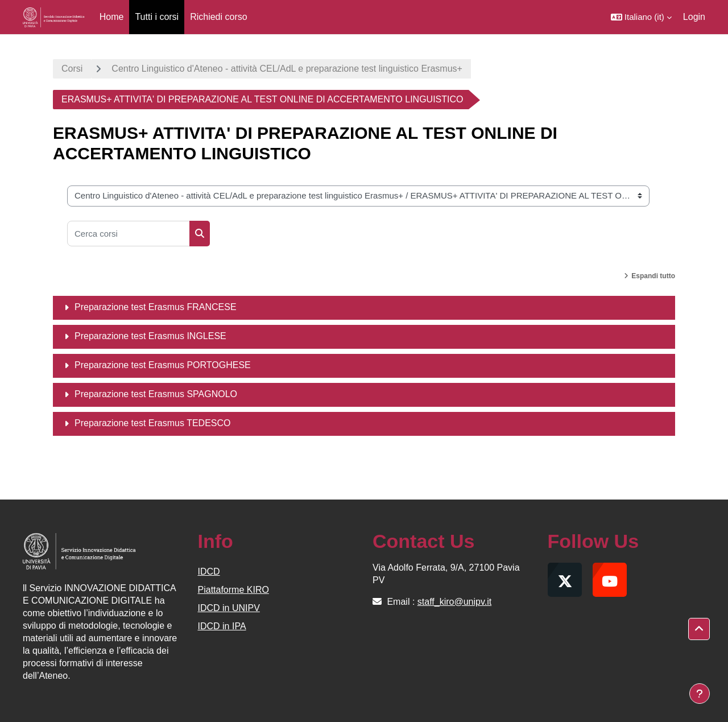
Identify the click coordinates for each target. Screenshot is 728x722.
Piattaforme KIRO (233, 590)
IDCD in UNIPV (229, 608)
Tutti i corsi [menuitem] (157, 17)
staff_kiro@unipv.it (454, 602)
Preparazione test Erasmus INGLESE (150, 336)
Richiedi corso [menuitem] (218, 17)
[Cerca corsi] (129, 234)
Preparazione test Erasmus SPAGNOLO (156, 394)
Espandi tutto (653, 276)
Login (694, 17)
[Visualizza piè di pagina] (700, 694)
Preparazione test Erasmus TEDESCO (152, 423)
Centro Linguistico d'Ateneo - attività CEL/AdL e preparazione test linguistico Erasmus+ (287, 69)
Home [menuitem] (112, 17)
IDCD (209, 572)
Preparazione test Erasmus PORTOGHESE (163, 365)
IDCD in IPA (222, 626)
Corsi (72, 69)
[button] (641, 17)
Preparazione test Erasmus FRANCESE (156, 307)
